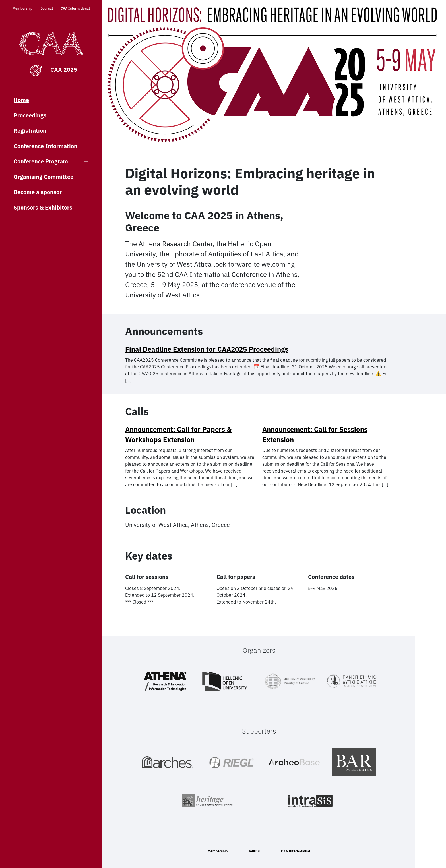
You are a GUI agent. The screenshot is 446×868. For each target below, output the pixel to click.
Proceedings (30, 115)
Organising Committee (44, 177)
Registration (30, 131)
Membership (22, 8)
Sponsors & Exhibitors (43, 207)
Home (21, 100)
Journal (47, 8)
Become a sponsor (38, 192)
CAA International (75, 8)
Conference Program (41, 161)
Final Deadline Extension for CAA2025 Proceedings (207, 349)
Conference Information (46, 146)
